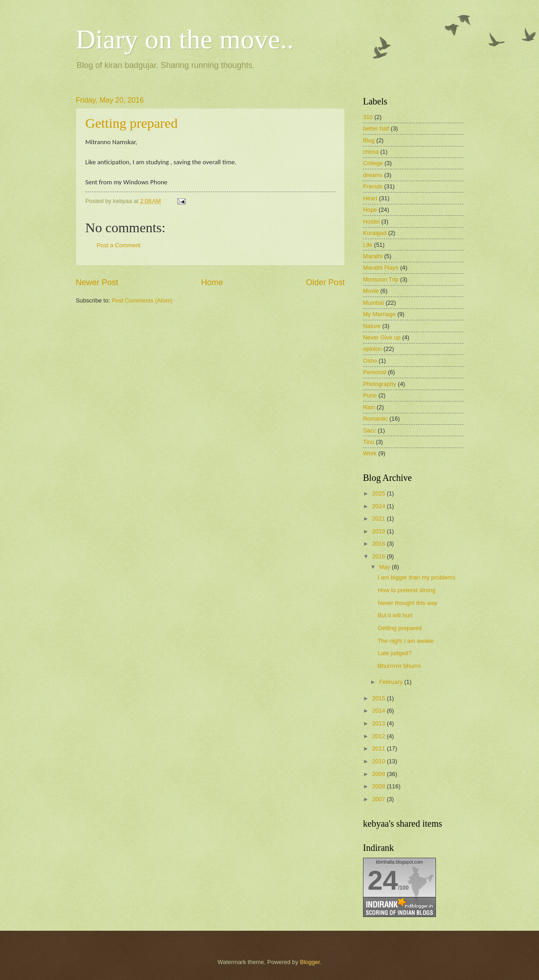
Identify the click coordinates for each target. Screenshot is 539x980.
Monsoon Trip (381, 279)
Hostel (371, 222)
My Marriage (379, 314)
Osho (370, 361)
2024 (379, 506)
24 (383, 880)
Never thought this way (407, 603)
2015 (379, 698)
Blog (369, 140)
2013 (379, 723)
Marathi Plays (381, 268)
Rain (369, 407)
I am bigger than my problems (416, 577)
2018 (379, 544)
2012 (379, 736)
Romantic (375, 419)
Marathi (373, 256)
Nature (372, 326)
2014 (379, 711)
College (373, 163)
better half (376, 128)
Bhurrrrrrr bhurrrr (399, 666)
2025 (379, 493)
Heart (370, 198)
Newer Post (97, 282)
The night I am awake (406, 641)
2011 (379, 748)
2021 (379, 519)
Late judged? (394, 653)
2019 (379, 531)
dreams (373, 175)
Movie (371, 291)
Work (370, 453)
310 (368, 117)
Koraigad (375, 233)
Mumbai (373, 303)
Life (368, 245)
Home (212, 282)
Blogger (310, 962)
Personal (375, 372)
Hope (370, 210)
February (391, 682)
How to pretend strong (407, 590)
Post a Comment (119, 245)
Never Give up (382, 337)
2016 (379, 556)
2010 (379, 761)
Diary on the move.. (185, 39)
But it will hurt (395, 615)
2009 (379, 774)
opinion (373, 349)
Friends (373, 186)
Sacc (370, 430)
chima (371, 152)
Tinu (369, 442)
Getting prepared (131, 123)
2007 (379, 799)
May (385, 567)
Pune (370, 395)
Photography (380, 384)
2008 (379, 786)
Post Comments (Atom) (142, 300)
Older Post (325, 282)
